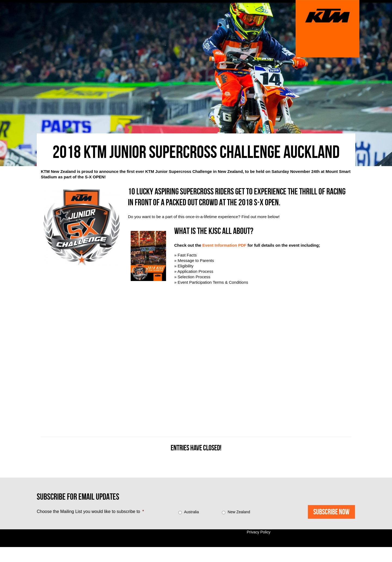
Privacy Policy (258, 532)
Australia (191, 512)
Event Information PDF (224, 245)
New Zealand (239, 512)
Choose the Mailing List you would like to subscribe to (90, 511)
